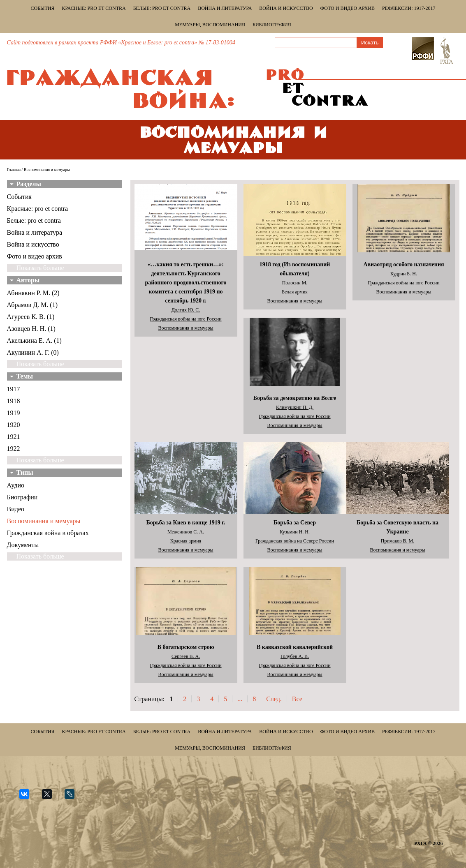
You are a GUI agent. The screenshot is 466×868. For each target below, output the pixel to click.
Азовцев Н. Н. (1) (31, 329)
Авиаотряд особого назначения (403, 264)
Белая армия (295, 292)
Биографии (22, 497)
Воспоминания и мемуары (44, 521)
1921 (14, 437)
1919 (14, 413)
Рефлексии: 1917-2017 (409, 8)
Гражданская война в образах (48, 533)
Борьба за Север (295, 523)
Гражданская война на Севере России (295, 541)
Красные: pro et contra (94, 8)
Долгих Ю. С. (186, 310)
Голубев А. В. (295, 656)
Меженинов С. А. (186, 532)
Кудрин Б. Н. (404, 274)
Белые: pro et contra (162, 8)
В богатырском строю (186, 647)
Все (297, 699)
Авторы (28, 280)
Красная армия (186, 541)
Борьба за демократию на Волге (295, 398)
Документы (23, 545)
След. (274, 699)
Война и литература (225, 8)
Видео (16, 509)
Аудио (16, 485)
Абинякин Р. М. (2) (33, 293)
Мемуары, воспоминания (210, 25)
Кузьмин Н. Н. (295, 532)
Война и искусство (286, 8)
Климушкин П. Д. (295, 407)
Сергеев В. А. (186, 656)
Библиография (272, 25)
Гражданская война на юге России (185, 319)
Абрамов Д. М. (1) (32, 305)
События (43, 8)
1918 (14, 401)
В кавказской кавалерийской (295, 647)
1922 (14, 449)
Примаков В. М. (398, 541)
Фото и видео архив (348, 8)
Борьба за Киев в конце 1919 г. (185, 523)
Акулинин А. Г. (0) (33, 352)
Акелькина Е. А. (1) (34, 341)
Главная (14, 170)
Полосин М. (295, 283)
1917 (14, 389)
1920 (14, 425)
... (240, 699)
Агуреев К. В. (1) (31, 317)
